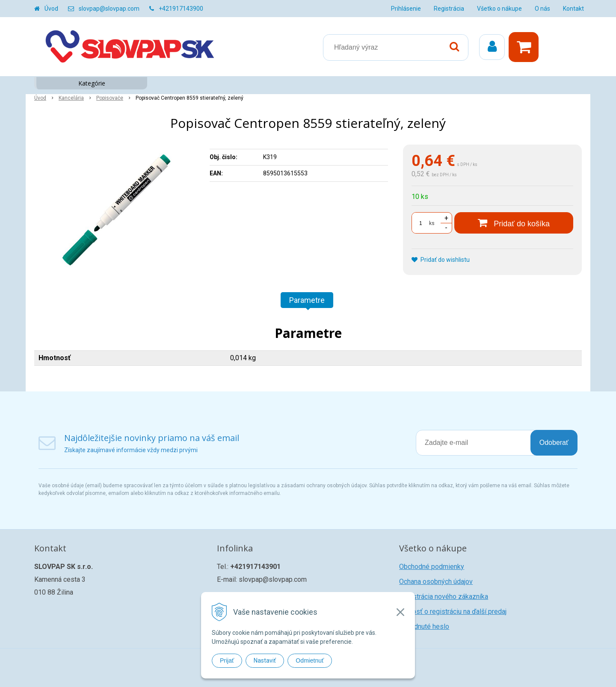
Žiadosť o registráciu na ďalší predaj (453, 611)
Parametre (307, 300)
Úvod (51, 9)
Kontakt (573, 9)
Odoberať (554, 443)
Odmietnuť (310, 660)
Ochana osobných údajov (436, 582)
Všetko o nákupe (499, 9)
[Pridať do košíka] (514, 223)
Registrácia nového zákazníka (444, 597)
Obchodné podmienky (432, 567)
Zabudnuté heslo (424, 626)
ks (432, 223)
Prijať (227, 660)
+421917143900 (181, 9)
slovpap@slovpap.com (109, 9)
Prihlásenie (406, 9)
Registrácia (449, 9)
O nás (542, 9)
